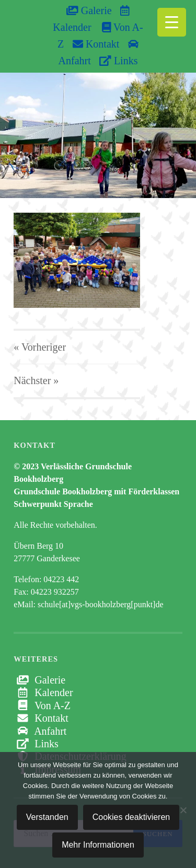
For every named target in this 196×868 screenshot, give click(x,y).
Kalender (43, 692)
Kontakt (96, 44)
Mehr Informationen (98, 845)
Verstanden (47, 817)
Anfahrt (40, 731)
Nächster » (36, 380)
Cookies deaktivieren (131, 817)
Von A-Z (42, 705)
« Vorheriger (40, 347)
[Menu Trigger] (172, 22)
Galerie (89, 10)
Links (118, 61)
